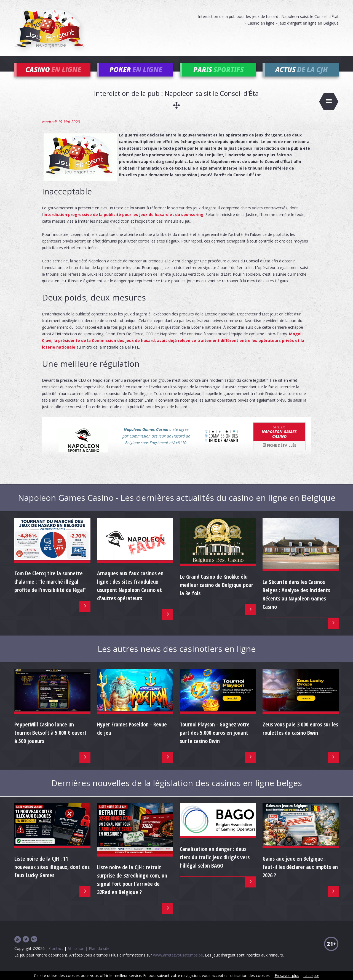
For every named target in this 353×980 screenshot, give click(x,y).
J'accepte (311, 975)
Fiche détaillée (279, 454)
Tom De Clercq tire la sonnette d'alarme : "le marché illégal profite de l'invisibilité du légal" (50, 590)
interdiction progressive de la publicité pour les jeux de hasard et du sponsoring (124, 223)
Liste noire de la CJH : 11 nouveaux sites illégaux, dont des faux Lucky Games (52, 875)
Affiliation (76, 957)
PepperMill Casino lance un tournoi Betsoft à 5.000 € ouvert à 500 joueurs (50, 741)
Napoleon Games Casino (279, 440)
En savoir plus (287, 975)
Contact (56, 957)
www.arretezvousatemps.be (178, 963)
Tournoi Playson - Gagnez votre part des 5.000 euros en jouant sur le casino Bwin (215, 741)
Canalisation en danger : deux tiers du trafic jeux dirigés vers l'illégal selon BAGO (215, 866)
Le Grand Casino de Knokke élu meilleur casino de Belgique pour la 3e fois (216, 593)
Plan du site (99, 957)
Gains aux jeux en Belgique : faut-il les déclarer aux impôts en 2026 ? (300, 875)
